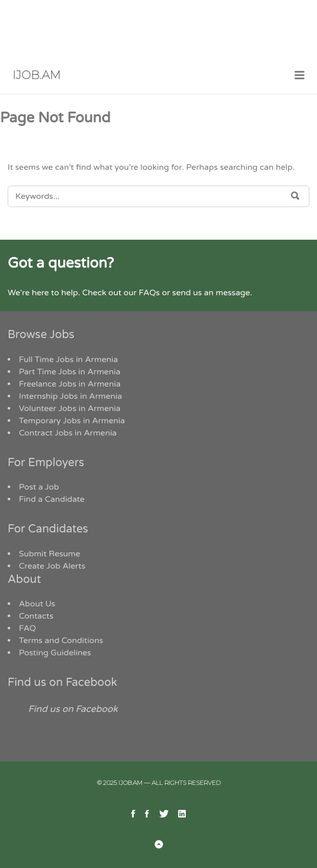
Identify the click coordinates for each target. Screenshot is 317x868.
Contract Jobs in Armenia (68, 433)
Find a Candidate (52, 499)
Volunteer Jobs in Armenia (70, 409)
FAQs (149, 293)
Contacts (36, 616)
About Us (37, 604)
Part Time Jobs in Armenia (70, 372)
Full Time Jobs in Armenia (68, 360)
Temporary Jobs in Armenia (72, 421)
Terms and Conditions (61, 641)
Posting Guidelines (55, 653)
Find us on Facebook (63, 682)
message (233, 293)
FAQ (28, 628)
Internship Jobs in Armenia (70, 396)
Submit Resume (50, 554)
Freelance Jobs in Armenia (70, 384)
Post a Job (39, 487)
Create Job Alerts (52, 566)
